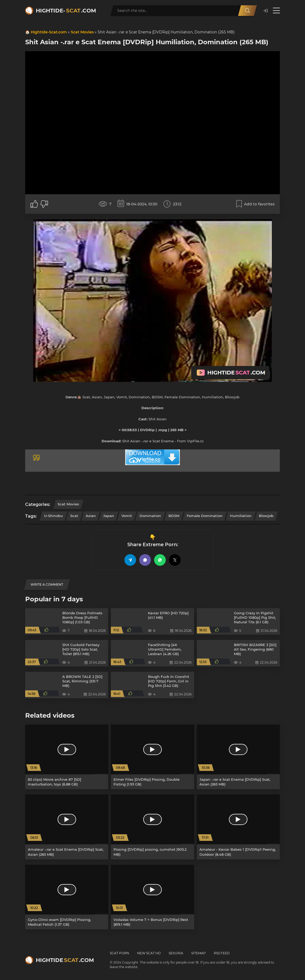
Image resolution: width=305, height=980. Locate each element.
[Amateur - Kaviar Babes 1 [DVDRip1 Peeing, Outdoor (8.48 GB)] (238, 827)
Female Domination (205, 516)
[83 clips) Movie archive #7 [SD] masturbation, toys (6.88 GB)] (67, 757)
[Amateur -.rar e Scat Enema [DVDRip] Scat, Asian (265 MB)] (67, 827)
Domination (150, 516)
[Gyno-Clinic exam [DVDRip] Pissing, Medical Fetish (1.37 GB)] (67, 897)
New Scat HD (149, 953)
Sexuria (176, 953)
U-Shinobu (53, 516)
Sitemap (199, 953)
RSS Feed (222, 953)
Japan (109, 516)
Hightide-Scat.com (49, 32)
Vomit (127, 516)
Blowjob (266, 516)
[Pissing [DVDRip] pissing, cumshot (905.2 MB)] (152, 827)
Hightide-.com (66, 11)
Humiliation (241, 516)
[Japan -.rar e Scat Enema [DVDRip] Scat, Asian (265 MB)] (238, 757)
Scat (74, 516)
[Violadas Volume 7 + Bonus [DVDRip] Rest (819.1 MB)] (152, 897)
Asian (91, 516)
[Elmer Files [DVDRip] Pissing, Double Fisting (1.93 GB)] (152, 757)
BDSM (174, 516)
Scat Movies (82, 32)
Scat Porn (119, 953)
